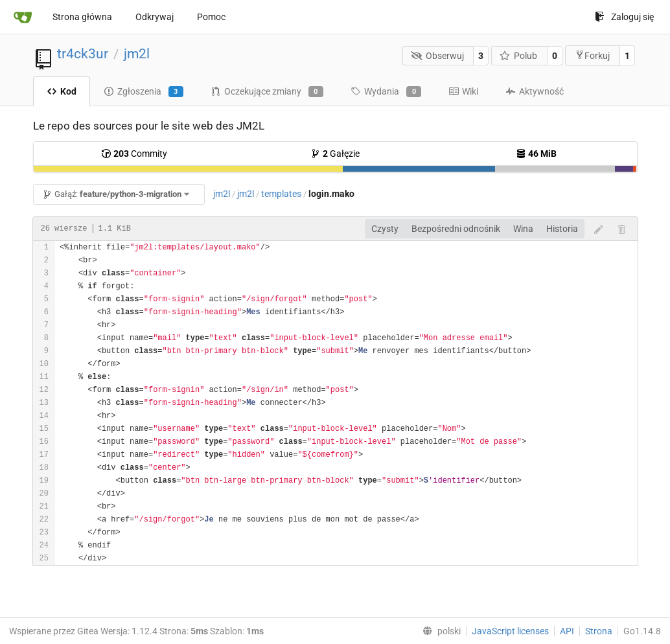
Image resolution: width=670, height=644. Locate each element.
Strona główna (82, 17)
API (567, 631)
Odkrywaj (155, 17)
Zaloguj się (624, 17)
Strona (599, 631)
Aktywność (535, 91)
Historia (562, 229)
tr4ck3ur (83, 54)
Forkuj (592, 55)
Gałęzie (335, 154)
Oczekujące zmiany (267, 92)
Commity (134, 154)
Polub (519, 56)
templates (281, 194)
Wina (523, 229)
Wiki (463, 91)
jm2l (137, 54)
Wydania (386, 92)
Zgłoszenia (144, 92)
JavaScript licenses (510, 631)
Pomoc (211, 17)
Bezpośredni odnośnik (456, 229)
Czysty (385, 229)
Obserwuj (437, 56)
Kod (62, 91)
